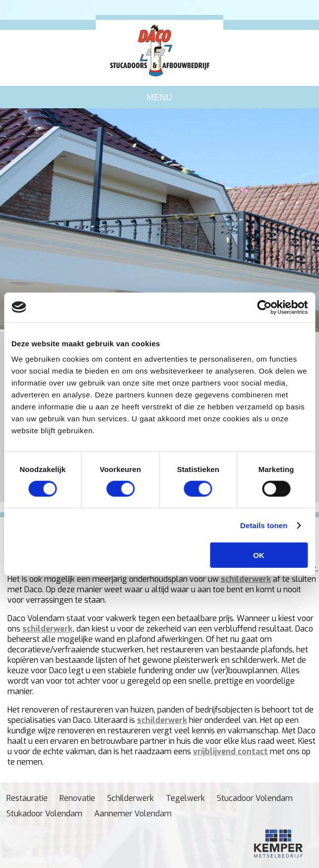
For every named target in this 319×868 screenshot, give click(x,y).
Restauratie (27, 798)
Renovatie (77, 798)
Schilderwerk (130, 798)
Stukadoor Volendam (44, 814)
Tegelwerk (185, 798)
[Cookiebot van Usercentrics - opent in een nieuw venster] (264, 307)
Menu (160, 97)
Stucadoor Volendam (255, 798)
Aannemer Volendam (133, 814)
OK (259, 555)
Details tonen (264, 525)
